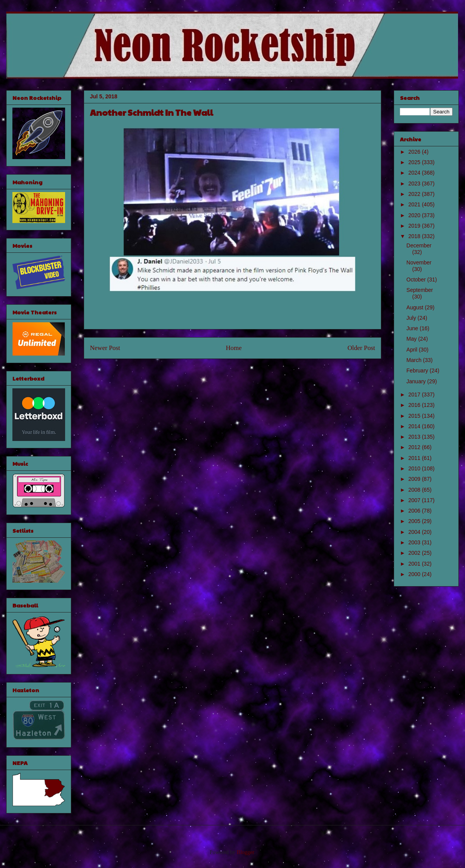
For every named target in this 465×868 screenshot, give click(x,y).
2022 (415, 194)
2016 (415, 405)
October (417, 280)
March (415, 360)
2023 (415, 184)
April (413, 350)
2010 (415, 468)
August (416, 307)
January (417, 381)
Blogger (245, 852)
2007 (415, 500)
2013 (415, 437)
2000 (415, 574)
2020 (415, 215)
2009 (415, 479)
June (413, 328)
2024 (415, 173)
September (420, 290)
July (412, 318)
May (412, 339)
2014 (415, 426)
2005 (415, 521)
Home (234, 348)
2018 (415, 236)
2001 (415, 564)
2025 (415, 162)
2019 (415, 226)
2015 (415, 416)
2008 (415, 490)
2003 (415, 542)
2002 (415, 553)
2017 (415, 395)
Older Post (361, 348)
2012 (415, 447)
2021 (415, 204)
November (419, 262)
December (419, 245)
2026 (415, 152)
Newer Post (105, 348)
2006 (415, 511)
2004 (415, 532)
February (418, 371)
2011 (415, 458)
